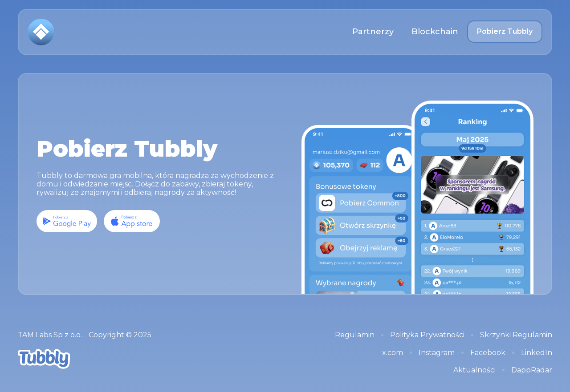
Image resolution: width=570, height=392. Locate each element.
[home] (41, 32)
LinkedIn (537, 353)
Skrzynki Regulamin (516, 335)
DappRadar (532, 370)
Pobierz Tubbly (505, 31)
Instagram (437, 353)
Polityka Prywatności (427, 335)
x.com (393, 353)
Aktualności (474, 370)
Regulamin (355, 335)
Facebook (488, 353)
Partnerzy (373, 32)
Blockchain (435, 32)
